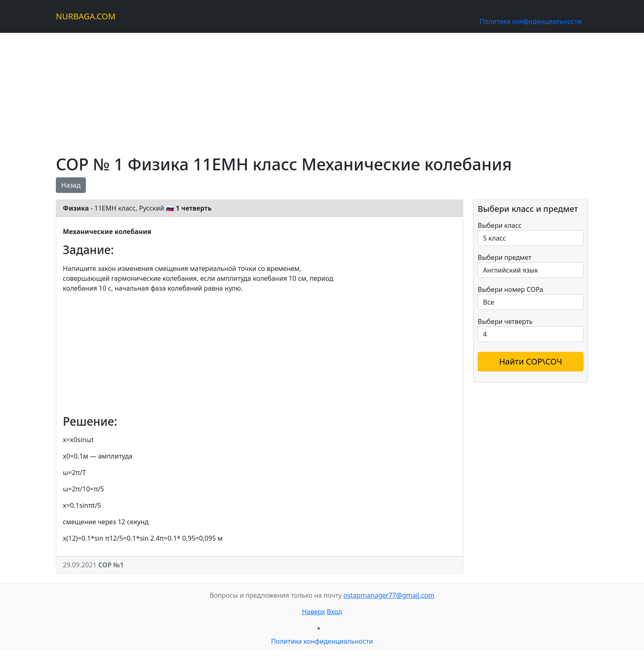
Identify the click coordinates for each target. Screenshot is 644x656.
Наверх (313, 612)
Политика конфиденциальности (531, 21)
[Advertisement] (302, 90)
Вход (335, 612)
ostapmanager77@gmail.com (389, 595)
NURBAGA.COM (86, 16)
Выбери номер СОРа (510, 289)
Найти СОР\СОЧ (531, 361)
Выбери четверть (505, 321)
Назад (71, 185)
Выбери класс (500, 225)
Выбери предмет (505, 257)
